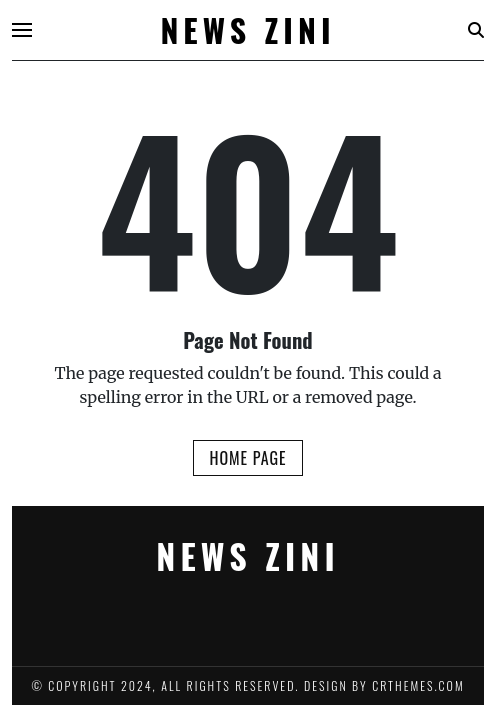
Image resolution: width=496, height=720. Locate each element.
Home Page (247, 458)
